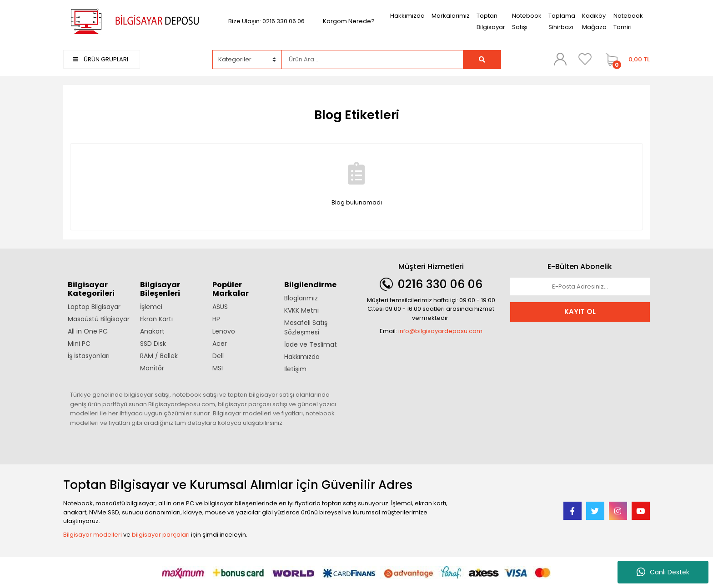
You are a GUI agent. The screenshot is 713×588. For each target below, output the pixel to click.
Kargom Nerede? (349, 21)
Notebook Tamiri (628, 21)
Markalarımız (451, 16)
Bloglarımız (301, 298)
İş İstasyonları (89, 356)
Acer (220, 344)
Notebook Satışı (527, 21)
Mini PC (79, 344)
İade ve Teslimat (311, 344)
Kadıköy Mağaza (594, 21)
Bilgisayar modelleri (93, 535)
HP (216, 319)
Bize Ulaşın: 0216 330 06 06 (266, 21)
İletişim (295, 369)
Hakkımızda (407, 16)
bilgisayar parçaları (161, 535)
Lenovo (224, 331)
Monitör (152, 368)
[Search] (372, 60)
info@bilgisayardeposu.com (440, 331)
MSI (218, 368)
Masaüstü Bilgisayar (99, 319)
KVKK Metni (301, 310)
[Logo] (133, 21)
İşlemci (151, 307)
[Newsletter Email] (580, 287)
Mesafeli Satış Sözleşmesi (306, 327)
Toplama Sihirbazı (562, 21)
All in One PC (88, 331)
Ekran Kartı (156, 319)
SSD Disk (153, 344)
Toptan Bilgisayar (491, 21)
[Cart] (625, 60)
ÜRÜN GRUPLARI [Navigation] (100, 59)
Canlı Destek (663, 572)
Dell (218, 356)
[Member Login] (560, 59)
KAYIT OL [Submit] (580, 311)
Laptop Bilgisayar (94, 307)
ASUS (220, 307)
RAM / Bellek (159, 356)
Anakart (152, 331)
